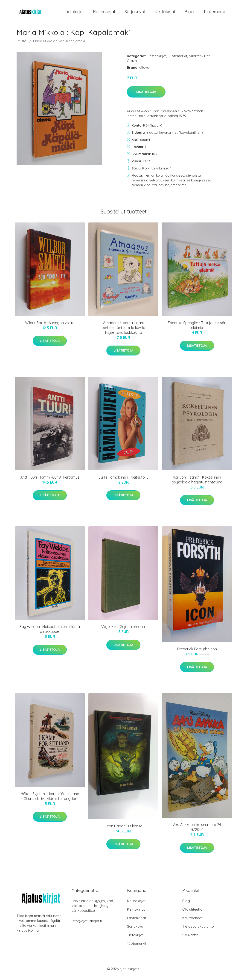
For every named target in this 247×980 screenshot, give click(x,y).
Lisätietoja (146, 95)
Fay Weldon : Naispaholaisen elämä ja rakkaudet (50, 632)
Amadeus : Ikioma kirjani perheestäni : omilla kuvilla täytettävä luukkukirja (123, 331)
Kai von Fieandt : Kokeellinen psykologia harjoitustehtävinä (197, 483)
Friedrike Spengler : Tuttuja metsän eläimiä (197, 328)
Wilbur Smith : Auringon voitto (50, 326)
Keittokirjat (165, 13)
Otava (132, 64)
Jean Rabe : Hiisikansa (123, 829)
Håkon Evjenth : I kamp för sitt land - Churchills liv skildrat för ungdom (50, 799)
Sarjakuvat (135, 13)
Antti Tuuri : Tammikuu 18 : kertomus (50, 480)
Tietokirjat (74, 13)
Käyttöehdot (192, 921)
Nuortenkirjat (199, 59)
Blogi (189, 13)
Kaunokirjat (104, 13)
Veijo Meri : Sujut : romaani (123, 630)
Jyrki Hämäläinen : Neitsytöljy (123, 480)
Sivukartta (190, 938)
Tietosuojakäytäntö (198, 930)
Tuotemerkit (215, 13)
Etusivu (22, 44)
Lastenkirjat (157, 59)
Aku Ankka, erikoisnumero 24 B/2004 (197, 830)
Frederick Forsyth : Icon (197, 652)
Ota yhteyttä (192, 913)
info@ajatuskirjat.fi (87, 924)
